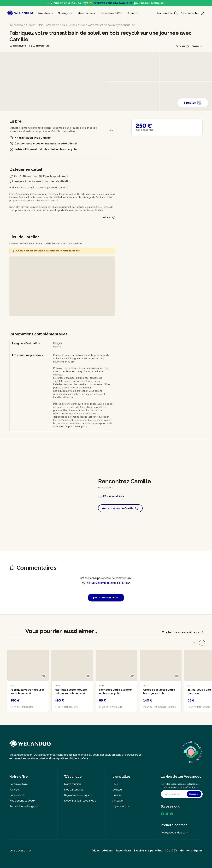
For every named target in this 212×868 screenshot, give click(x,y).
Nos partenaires (74, 790)
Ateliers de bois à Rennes (61, 25)
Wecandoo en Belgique (24, 806)
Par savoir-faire (19, 784)
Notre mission (73, 784)
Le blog (117, 790)
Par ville (14, 790)
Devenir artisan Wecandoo (80, 801)
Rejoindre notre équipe (78, 795)
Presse (117, 795)
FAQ (115, 784)
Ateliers (30, 25)
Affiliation (118, 801)
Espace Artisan (121, 806)
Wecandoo (16, 25)
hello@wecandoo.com (174, 833)
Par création (17, 795)
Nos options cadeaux (22, 801)
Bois (41, 25)
